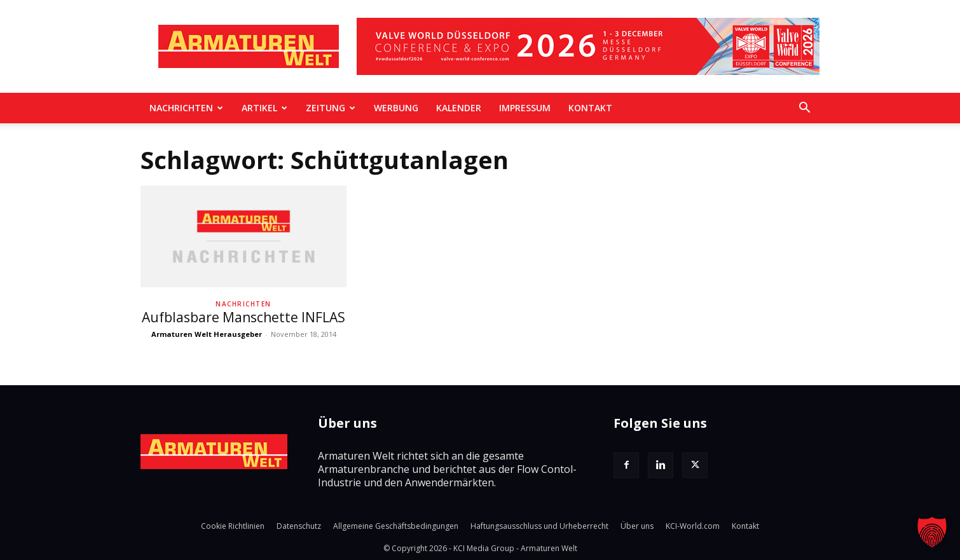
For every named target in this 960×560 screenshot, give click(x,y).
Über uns (637, 526)
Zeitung (331, 108)
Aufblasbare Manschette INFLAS (243, 317)
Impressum (525, 108)
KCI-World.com (693, 526)
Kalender (459, 108)
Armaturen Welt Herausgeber (207, 334)
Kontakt (590, 108)
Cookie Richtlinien (233, 526)
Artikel (264, 108)
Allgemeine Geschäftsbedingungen (396, 526)
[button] (804, 109)
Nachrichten (186, 108)
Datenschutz (299, 526)
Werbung (396, 108)
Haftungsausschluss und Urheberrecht (539, 526)
